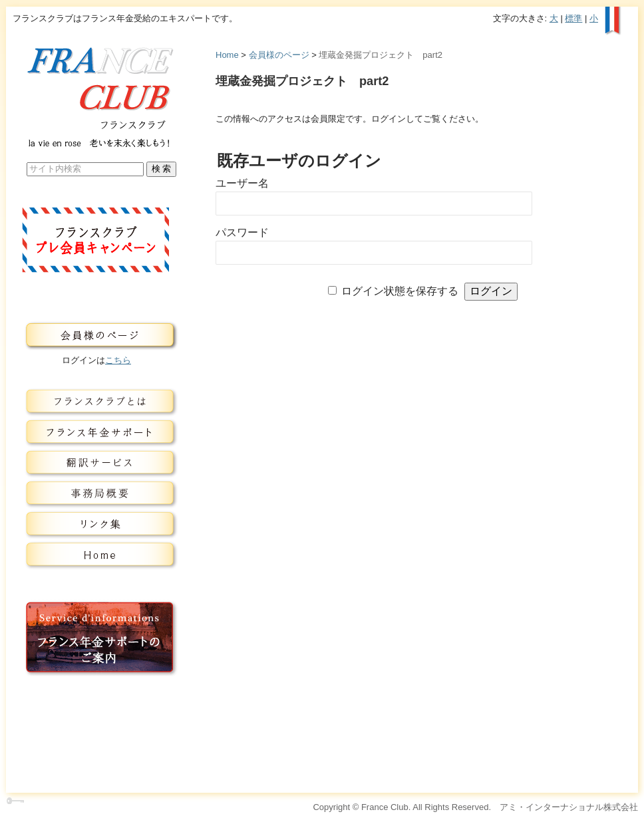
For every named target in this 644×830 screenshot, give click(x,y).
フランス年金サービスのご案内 (96, 638)
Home (227, 55)
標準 (573, 18)
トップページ (96, 555)
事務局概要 (96, 493)
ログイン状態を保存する (400, 291)
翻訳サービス (96, 463)
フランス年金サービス (96, 432)
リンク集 (96, 524)
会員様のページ (279, 55)
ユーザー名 (242, 183)
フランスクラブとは (96, 402)
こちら (118, 360)
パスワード (242, 232)
